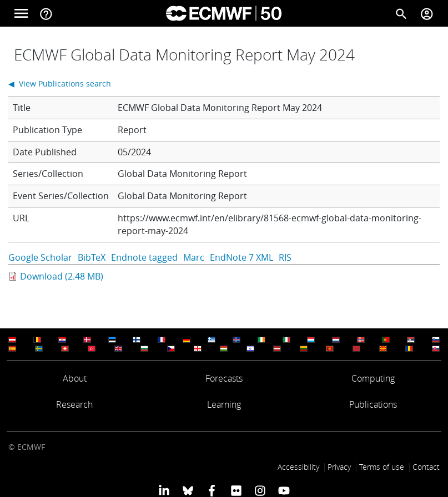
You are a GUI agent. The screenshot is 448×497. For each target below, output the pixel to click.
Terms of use (382, 467)
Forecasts (224, 378)
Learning (224, 404)
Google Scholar (40, 257)
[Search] (401, 13)
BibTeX (92, 257)
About (75, 378)
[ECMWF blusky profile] (188, 490)
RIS (285, 257)
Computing (373, 378)
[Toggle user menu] (427, 13)
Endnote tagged (144, 257)
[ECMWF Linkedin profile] (163, 490)
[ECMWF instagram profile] (260, 490)
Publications (373, 404)
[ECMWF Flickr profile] (236, 490)
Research (74, 404)
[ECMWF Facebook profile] (212, 490)
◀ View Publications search (60, 83)
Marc (194, 257)
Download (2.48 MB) (62, 276)
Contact (426, 467)
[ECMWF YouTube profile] (284, 490)
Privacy (339, 467)
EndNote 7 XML (241, 257)
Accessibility (298, 467)
